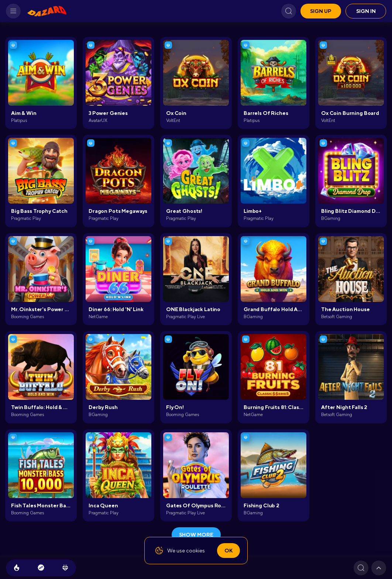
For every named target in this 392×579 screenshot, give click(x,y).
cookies (195, 551)
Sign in (366, 11)
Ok (228, 551)
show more (196, 535)
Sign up (321, 11)
